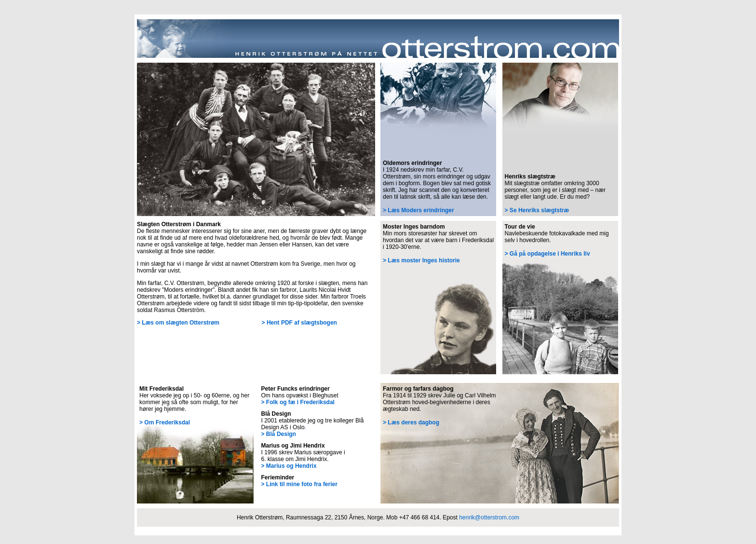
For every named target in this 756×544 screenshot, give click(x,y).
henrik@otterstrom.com (489, 517)
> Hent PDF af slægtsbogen (299, 323)
